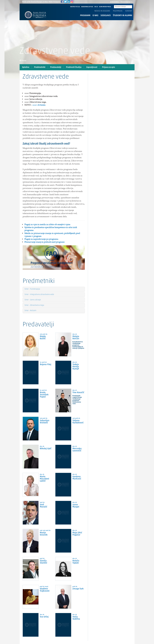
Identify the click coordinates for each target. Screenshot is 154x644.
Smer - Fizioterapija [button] (32, 289)
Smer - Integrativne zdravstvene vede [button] (39, 295)
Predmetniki (40, 67)
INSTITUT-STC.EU (75, 7)
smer (39, 105)
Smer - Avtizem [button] (30, 311)
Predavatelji (56, 67)
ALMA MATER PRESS (105, 7)
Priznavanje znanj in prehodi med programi (44, 242)
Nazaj (23, 60)
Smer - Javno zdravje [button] (33, 300)
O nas (95, 16)
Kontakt (129, 11)
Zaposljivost (92, 67)
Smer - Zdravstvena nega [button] (34, 305)
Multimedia (118, 11)
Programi (85, 16)
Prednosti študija (74, 67)
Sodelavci (106, 16)
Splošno (26, 67)
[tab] (54, 86)
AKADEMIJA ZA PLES (87, 7)
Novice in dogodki (102, 11)
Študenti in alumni (122, 16)
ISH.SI (96, 7)
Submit (130, 7)
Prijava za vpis (109, 67)
